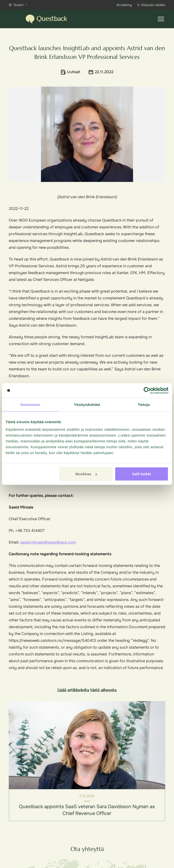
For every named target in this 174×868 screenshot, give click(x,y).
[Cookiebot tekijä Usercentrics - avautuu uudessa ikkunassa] (147, 390)
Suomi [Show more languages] (18, 5)
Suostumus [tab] (30, 404)
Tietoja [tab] (144, 404)
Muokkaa (86, 474)
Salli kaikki (141, 474)
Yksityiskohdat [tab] (87, 404)
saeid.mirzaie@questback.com (48, 542)
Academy (124, 5)
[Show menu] (161, 19)
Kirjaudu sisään (151, 5)
